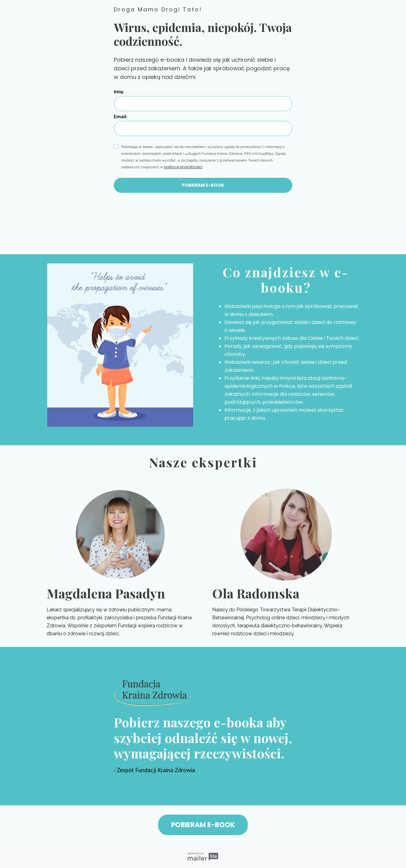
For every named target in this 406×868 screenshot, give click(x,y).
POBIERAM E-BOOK (203, 185)
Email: (121, 117)
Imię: (119, 92)
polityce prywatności (183, 167)
